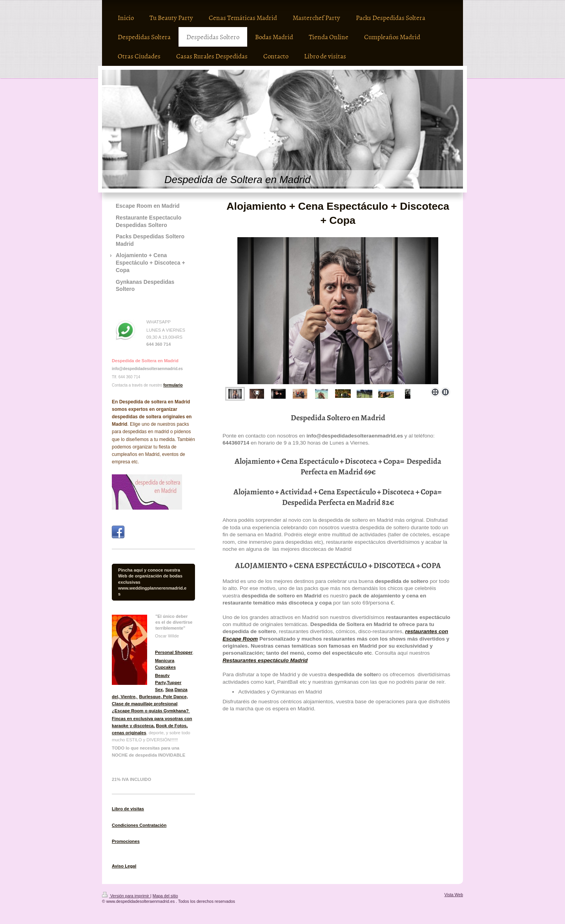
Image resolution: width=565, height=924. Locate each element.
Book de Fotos (171, 726)
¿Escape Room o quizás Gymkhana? (151, 711)
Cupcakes (165, 667)
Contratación (152, 825)
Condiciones (125, 825)
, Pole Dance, (174, 697)
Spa (169, 690)
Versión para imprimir (126, 896)
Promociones (126, 841)
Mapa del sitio (165, 896)
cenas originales (129, 733)
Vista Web (454, 895)
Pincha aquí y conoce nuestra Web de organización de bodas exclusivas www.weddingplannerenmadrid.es (152, 582)
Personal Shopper (174, 652)
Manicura (165, 661)
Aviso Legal (124, 866)
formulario (173, 385)
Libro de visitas (128, 809)
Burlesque (150, 697)
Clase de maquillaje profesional (145, 704)
